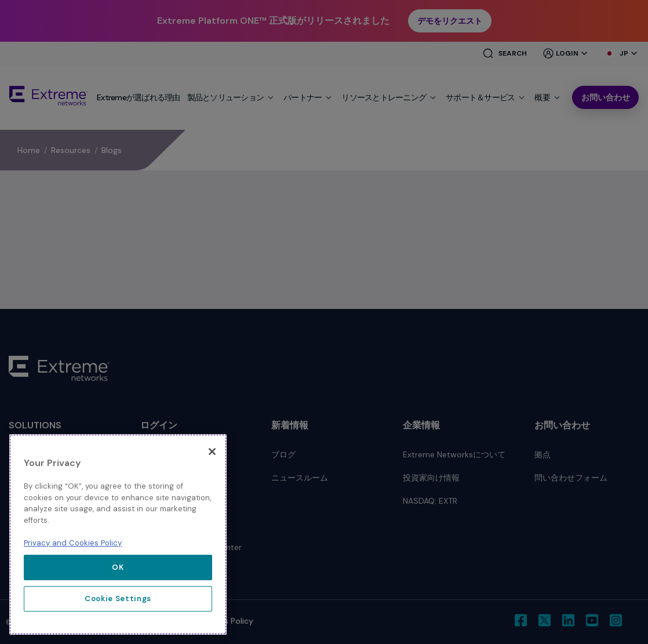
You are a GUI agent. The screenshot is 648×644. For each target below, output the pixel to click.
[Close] (212, 452)
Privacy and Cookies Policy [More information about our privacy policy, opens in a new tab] (73, 543)
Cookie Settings (118, 598)
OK (118, 567)
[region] (118, 534)
